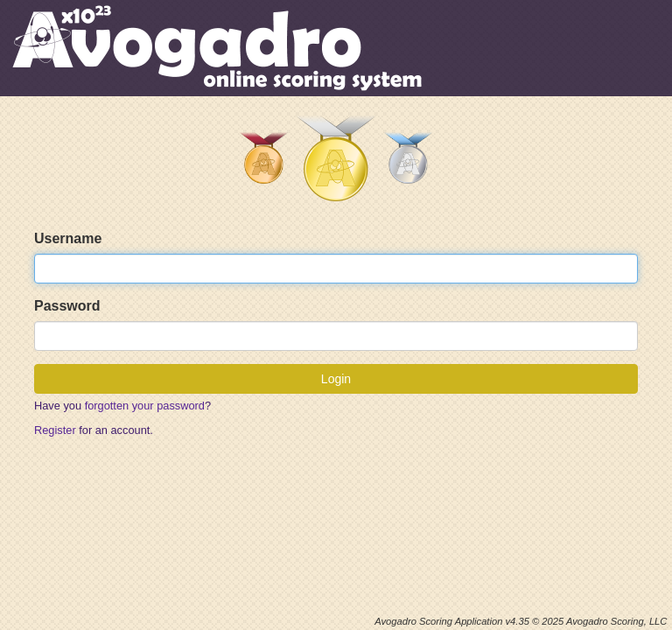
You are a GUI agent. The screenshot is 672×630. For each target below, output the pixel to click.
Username (68, 238)
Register (55, 430)
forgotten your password (145, 406)
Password (67, 306)
